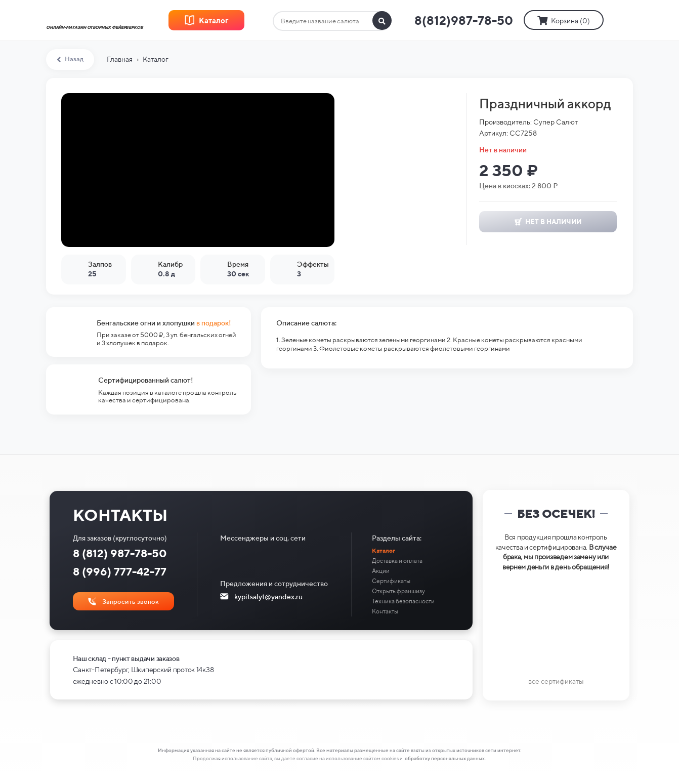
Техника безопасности (403, 601)
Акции (381, 571)
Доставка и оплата (397, 561)
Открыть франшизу (398, 591)
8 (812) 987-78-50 (120, 553)
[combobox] (332, 21)
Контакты (385, 611)
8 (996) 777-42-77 (120, 571)
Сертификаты (391, 581)
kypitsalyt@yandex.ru (268, 597)
